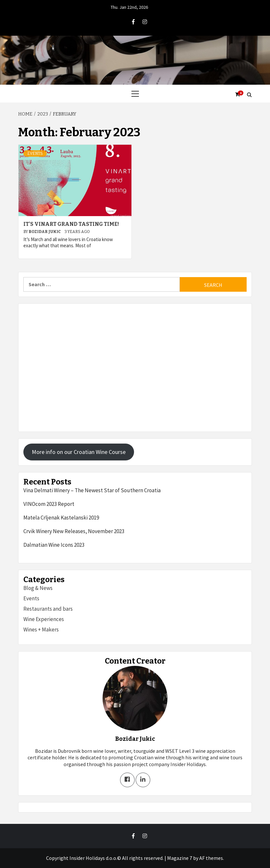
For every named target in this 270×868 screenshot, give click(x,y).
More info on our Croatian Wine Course (79, 452)
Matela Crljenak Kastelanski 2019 (61, 518)
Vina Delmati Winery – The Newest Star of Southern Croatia (92, 490)
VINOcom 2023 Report (49, 504)
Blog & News (38, 588)
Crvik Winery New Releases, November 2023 (74, 531)
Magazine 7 (180, 858)
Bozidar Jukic (45, 232)
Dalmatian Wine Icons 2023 (54, 545)
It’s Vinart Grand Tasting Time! (71, 224)
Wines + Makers (41, 630)
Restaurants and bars (48, 609)
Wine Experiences (44, 619)
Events (35, 153)
